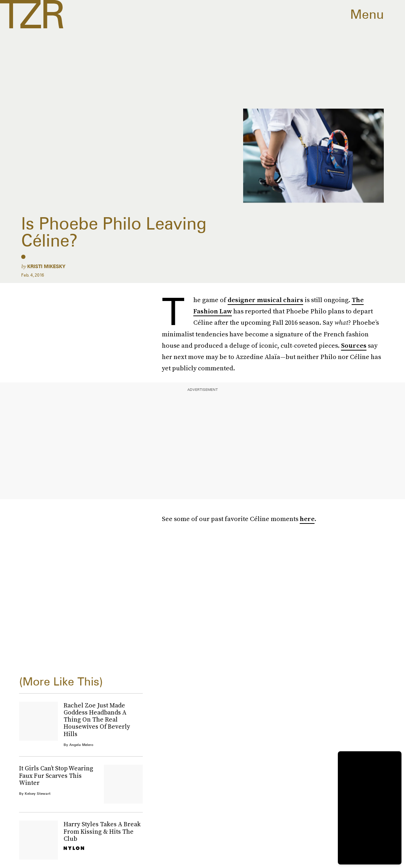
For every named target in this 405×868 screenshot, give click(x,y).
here (307, 519)
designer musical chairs (265, 300)
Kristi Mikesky (46, 266)
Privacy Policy (38, 650)
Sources (354, 345)
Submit (34, 630)
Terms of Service (125, 647)
